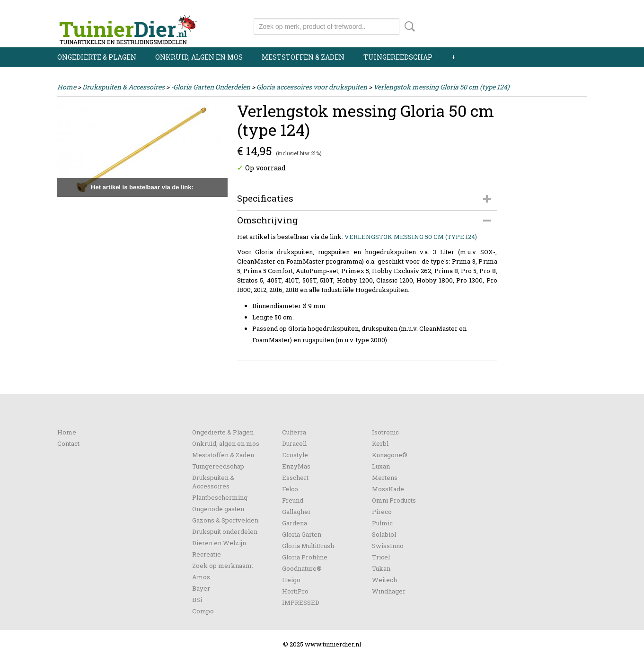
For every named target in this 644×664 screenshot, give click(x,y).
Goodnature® (302, 568)
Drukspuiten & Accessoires (124, 87)
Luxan (381, 466)
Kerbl (380, 443)
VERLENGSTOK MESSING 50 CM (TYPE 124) (411, 237)
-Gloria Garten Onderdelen (211, 87)
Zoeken (408, 27)
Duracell (294, 443)
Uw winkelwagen (555, 25)
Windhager (389, 591)
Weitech (384, 580)
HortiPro (295, 591)
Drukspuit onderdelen (225, 531)
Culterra (294, 432)
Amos (201, 577)
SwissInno (388, 546)
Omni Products (394, 500)
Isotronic (385, 432)
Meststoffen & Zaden (303, 57)
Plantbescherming (220, 497)
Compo (203, 611)
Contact (68, 443)
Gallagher (296, 512)
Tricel (381, 557)
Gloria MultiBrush (308, 546)
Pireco (382, 512)
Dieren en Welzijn (219, 543)
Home (67, 87)
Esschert (295, 478)
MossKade (388, 489)
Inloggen (529, 8)
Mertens (385, 478)
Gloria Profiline (305, 557)
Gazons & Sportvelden (225, 520)
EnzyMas (296, 466)
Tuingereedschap (398, 57)
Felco (290, 489)
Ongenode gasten (218, 509)
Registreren (569, 8)
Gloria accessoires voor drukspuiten (312, 87)
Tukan (381, 568)
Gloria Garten (302, 534)
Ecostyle (295, 455)
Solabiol (384, 534)
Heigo (291, 580)
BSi (197, 600)
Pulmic (382, 523)
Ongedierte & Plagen (97, 57)
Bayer (201, 588)
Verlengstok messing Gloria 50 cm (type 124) (441, 87)
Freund (293, 500)
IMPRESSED (301, 602)
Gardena (295, 523)
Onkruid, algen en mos (199, 57)
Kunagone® (390, 455)
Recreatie (207, 554)
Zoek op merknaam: (223, 566)
